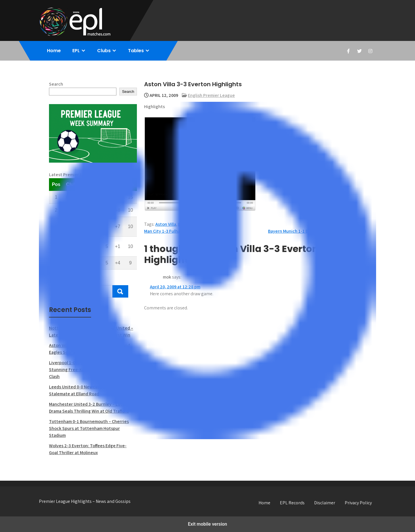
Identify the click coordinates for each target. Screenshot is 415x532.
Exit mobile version (207, 524)
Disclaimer (325, 503)
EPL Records (292, 503)
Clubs (104, 51)
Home (54, 51)
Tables (136, 51)
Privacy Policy (358, 503)
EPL (76, 51)
